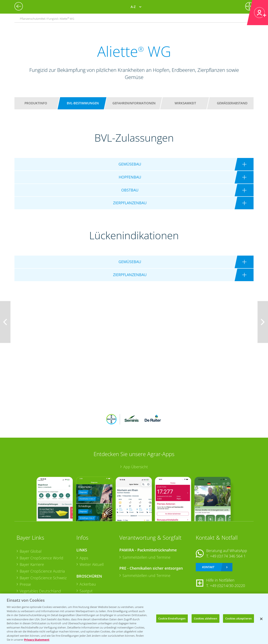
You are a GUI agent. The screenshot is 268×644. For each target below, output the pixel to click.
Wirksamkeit (185, 103)
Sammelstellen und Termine (146, 557)
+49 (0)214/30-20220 (227, 586)
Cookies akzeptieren (238, 618)
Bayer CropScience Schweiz (43, 578)
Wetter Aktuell (92, 564)
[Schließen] (261, 619)
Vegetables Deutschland (40, 591)
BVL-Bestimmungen (83, 103)
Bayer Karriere (32, 564)
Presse (25, 584)
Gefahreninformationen (134, 103)
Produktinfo (36, 103)
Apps (84, 558)
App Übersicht (136, 467)
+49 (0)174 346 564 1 (228, 556)
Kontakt (208, 567)
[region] (134, 619)
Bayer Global (31, 551)
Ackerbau (88, 584)
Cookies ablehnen (206, 618)
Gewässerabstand (232, 103)
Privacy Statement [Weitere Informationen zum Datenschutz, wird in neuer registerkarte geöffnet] (37, 640)
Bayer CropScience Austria (42, 571)
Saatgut (86, 591)
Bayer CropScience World (41, 558)
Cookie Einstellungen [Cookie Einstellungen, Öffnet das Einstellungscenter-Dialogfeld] (172, 618)
